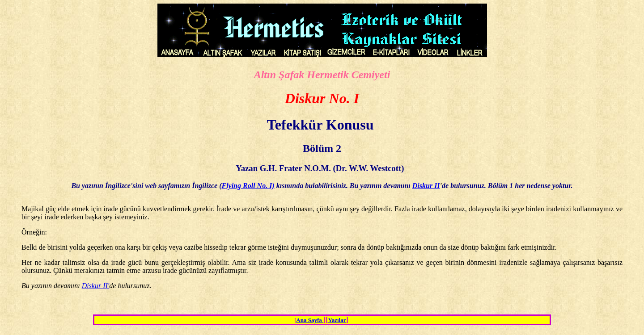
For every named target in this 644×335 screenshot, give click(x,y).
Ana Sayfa (310, 320)
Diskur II (426, 186)
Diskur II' (96, 286)
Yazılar (337, 320)
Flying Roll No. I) (248, 186)
